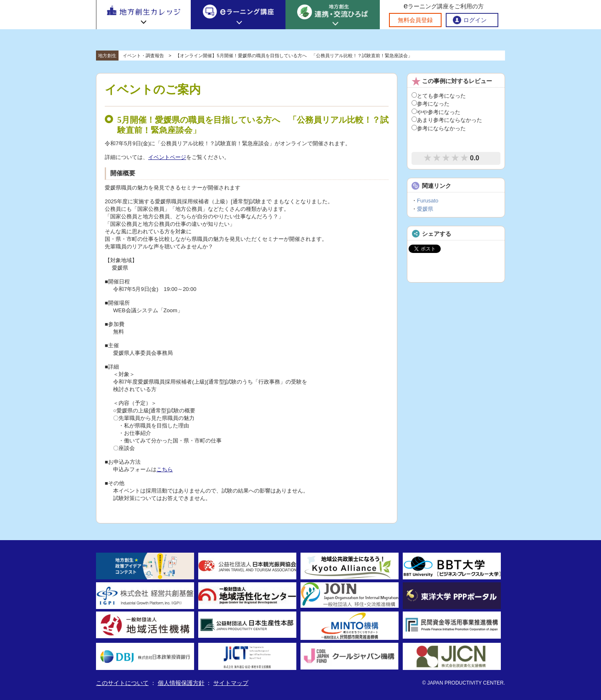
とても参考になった (439, 96)
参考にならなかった (439, 128)
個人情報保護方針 (181, 683)
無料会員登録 (415, 20)
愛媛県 (425, 209)
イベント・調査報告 (143, 56)
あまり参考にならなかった (447, 120)
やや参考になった (436, 112)
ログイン (475, 20)
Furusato (428, 201)
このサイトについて (122, 683)
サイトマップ (231, 683)
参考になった (431, 104)
